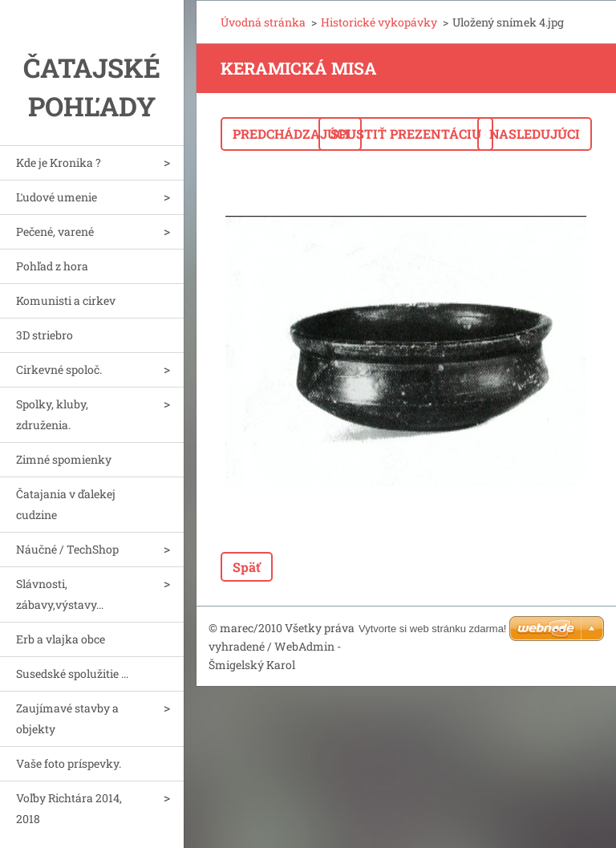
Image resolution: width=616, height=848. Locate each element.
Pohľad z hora (52, 266)
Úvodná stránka (263, 22)
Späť (247, 567)
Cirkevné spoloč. (59, 369)
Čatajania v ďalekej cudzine (66, 504)
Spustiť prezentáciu (406, 134)
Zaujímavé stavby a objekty (67, 718)
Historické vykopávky (379, 22)
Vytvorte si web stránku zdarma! (432, 629)
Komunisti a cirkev (66, 300)
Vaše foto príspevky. (69, 763)
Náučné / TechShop (67, 549)
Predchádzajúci (291, 134)
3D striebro (45, 335)
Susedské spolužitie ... (72, 674)
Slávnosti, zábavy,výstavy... (60, 594)
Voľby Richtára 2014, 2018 (69, 808)
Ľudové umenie (57, 197)
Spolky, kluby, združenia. (52, 414)
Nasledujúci (535, 134)
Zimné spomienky (64, 459)
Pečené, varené (55, 231)
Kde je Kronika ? (59, 162)
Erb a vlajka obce (61, 639)
